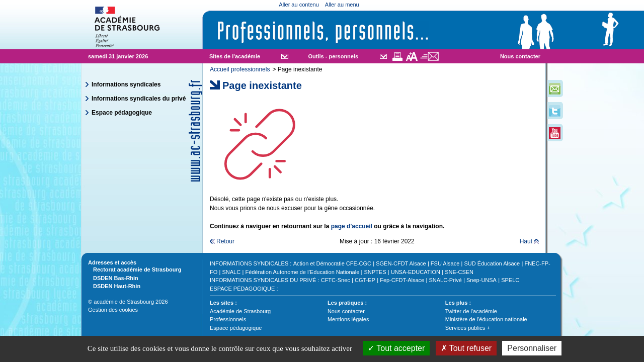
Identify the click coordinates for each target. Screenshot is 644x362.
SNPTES (375, 272)
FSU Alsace (445, 263)
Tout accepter (396, 348)
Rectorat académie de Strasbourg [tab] (135, 269)
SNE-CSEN (459, 272)
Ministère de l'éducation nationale (486, 319)
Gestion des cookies (113, 310)
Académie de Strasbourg (240, 311)
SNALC (232, 272)
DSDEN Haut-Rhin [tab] (114, 286)
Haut (526, 241)
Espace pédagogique (122, 113)
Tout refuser (466, 348)
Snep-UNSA (481, 280)
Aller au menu (342, 5)
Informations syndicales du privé (139, 99)
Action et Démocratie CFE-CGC (332, 263)
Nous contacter (520, 56)
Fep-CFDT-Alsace (402, 280)
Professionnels (228, 319)
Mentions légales (348, 319)
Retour (225, 241)
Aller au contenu (299, 5)
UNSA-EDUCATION (416, 272)
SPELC (510, 280)
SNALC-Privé (445, 280)
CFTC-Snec (336, 280)
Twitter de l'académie (471, 311)
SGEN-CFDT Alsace (401, 263)
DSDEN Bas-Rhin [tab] (113, 278)
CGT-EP (365, 280)
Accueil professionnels (240, 69)
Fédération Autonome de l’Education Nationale (302, 272)
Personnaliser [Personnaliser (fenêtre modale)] (532, 348)
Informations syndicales (126, 84)
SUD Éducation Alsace (492, 263)
